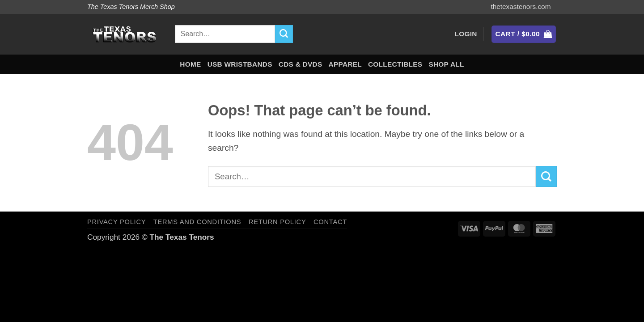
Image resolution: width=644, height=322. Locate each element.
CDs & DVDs (301, 64)
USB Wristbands (240, 64)
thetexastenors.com (521, 6)
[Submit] (284, 34)
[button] (466, 34)
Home (190, 64)
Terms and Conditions (197, 222)
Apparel (345, 64)
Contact (330, 222)
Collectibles (395, 64)
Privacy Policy (117, 222)
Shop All (446, 64)
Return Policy (278, 222)
